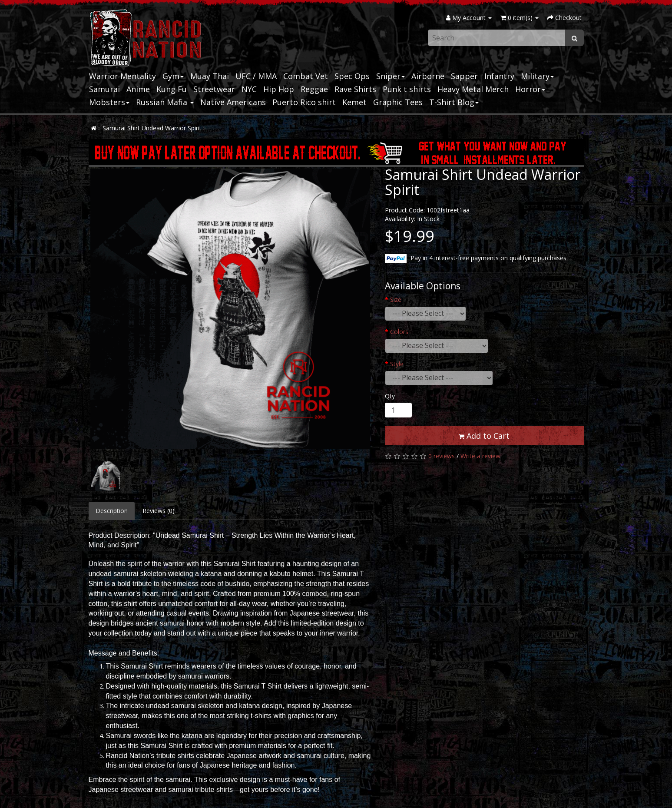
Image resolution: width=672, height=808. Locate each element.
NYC (249, 89)
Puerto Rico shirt (304, 102)
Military (537, 76)
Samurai (104, 89)
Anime (138, 89)
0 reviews (442, 456)
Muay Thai (210, 76)
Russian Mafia (165, 102)
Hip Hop (279, 89)
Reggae (314, 89)
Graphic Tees (398, 102)
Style (397, 364)
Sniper (391, 76)
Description (112, 511)
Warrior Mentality (122, 76)
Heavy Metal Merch (473, 89)
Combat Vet (306, 76)
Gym (173, 76)
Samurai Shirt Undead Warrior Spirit (152, 128)
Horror (530, 89)
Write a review (480, 456)
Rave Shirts (355, 89)
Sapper (464, 76)
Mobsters (109, 102)
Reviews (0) (159, 511)
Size (396, 300)
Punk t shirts (407, 89)
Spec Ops (352, 76)
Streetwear (214, 89)
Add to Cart (484, 436)
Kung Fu (172, 89)
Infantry (499, 76)
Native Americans (233, 102)
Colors (399, 332)
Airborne (428, 76)
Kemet (354, 102)
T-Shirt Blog (454, 102)
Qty (390, 396)
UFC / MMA (256, 76)
